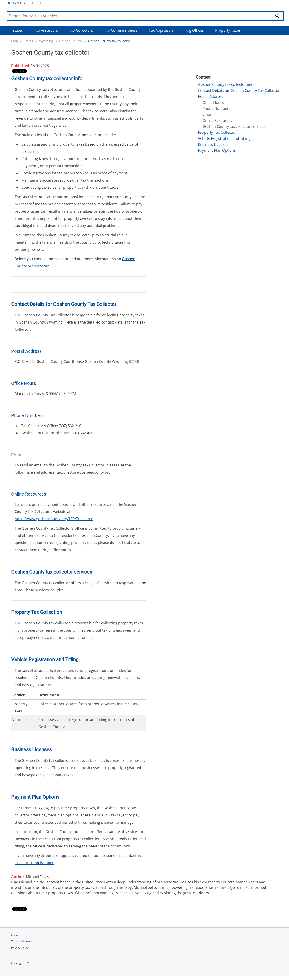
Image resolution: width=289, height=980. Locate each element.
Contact (16, 935)
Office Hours (213, 102)
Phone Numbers (216, 109)
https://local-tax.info (24, 3)
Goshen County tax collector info (226, 84)
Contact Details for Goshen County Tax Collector (239, 91)
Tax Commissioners (121, 30)
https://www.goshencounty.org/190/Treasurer (54, 519)
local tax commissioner (34, 863)
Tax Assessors (46, 30)
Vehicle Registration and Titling (224, 138)
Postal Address (211, 96)
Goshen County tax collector (109, 41)
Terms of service (22, 941)
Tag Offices (195, 30)
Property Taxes (228, 30)
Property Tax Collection (218, 132)
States (18, 30)
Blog (14, 41)
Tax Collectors (81, 30)
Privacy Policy (20, 948)
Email (207, 114)
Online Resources (217, 120)
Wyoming (46, 41)
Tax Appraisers (161, 30)
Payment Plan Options (217, 150)
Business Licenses (213, 144)
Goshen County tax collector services (234, 126)
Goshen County (71, 41)
